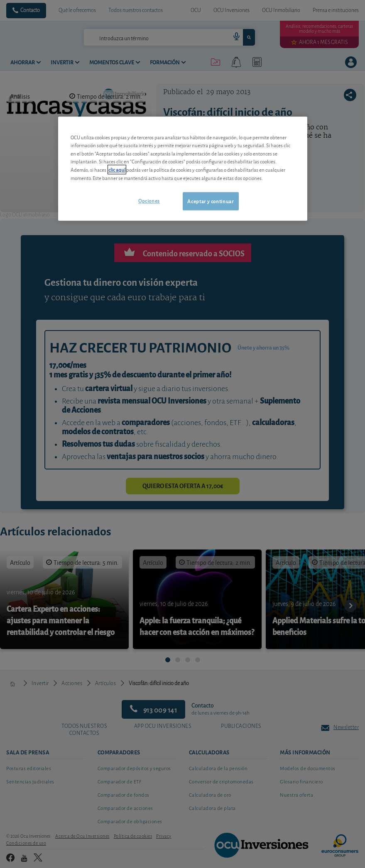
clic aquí (117, 169)
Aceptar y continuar (210, 201)
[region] (183, 169)
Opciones (149, 201)
